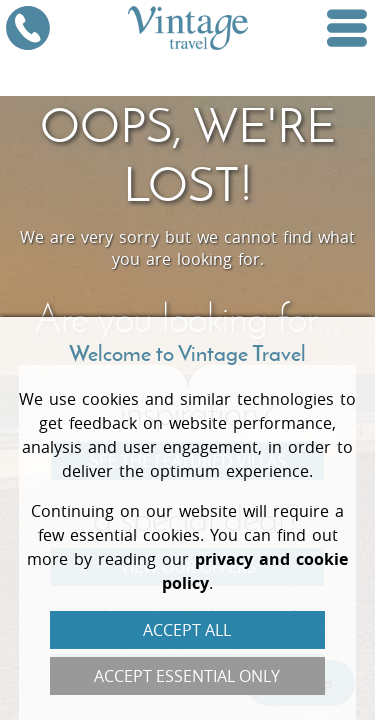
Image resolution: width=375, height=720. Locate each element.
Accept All (187, 630)
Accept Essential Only (187, 676)
